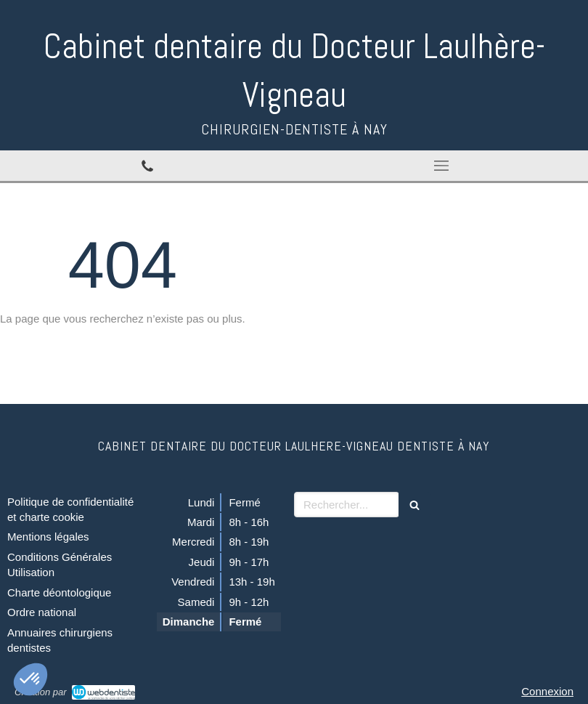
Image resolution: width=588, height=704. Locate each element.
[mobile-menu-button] (441, 166)
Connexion (547, 691)
